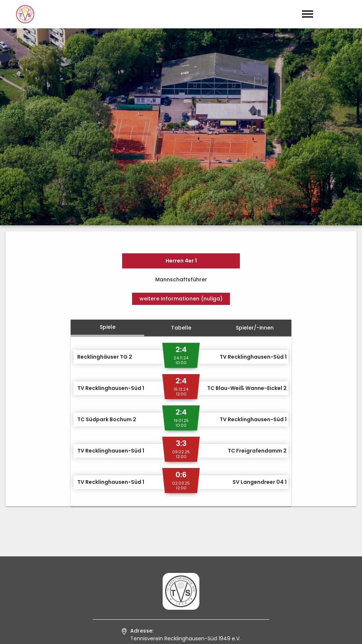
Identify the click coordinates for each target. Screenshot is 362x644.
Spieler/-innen (255, 195)
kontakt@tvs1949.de (187, 557)
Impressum (299, 631)
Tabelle (181, 195)
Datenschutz (340, 631)
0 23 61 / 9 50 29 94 (185, 548)
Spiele (108, 194)
